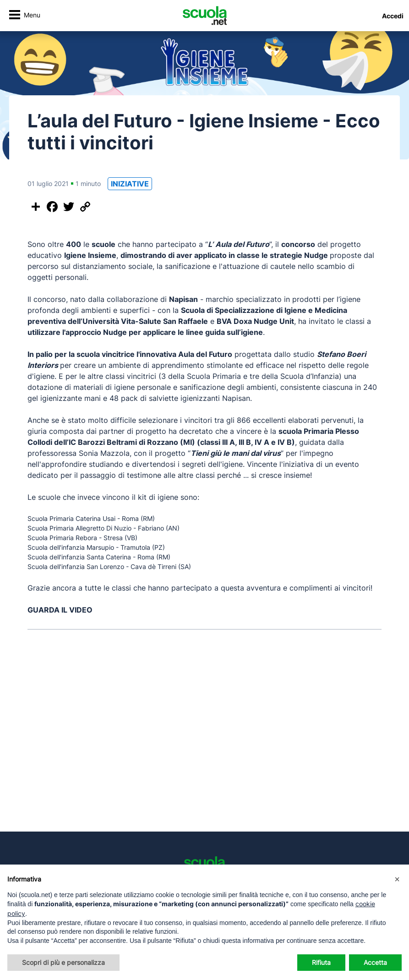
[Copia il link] (85, 207)
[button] (397, 879)
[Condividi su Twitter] (69, 207)
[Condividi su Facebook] (52, 207)
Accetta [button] (375, 962)
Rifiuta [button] (321, 962)
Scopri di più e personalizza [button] (63, 962)
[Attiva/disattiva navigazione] (25, 16)
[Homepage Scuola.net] (205, 16)
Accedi (393, 16)
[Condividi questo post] (36, 207)
